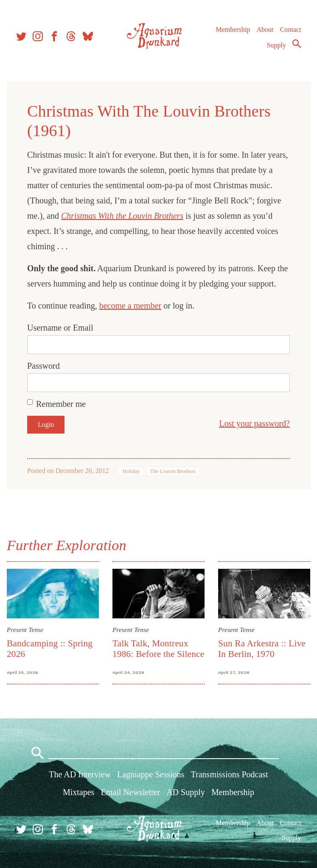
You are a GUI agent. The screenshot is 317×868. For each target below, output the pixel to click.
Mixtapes (79, 792)
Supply (276, 45)
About (265, 29)
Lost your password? (254, 423)
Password (43, 366)
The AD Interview (80, 774)
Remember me (61, 404)
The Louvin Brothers (173, 471)
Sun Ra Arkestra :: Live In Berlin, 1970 (262, 649)
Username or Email (60, 328)
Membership (233, 29)
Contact (291, 29)
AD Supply (186, 792)
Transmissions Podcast (230, 774)
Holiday (131, 471)
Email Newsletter (130, 792)
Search (297, 44)
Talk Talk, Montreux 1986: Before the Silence (158, 649)
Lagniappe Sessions (151, 774)
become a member (130, 306)
